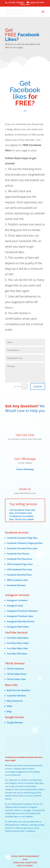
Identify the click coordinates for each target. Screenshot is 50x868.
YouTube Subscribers (18, 638)
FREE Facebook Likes (17, 580)
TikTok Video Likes (16, 679)
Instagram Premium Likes (20, 616)
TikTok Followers (16, 669)
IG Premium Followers (21, 516)
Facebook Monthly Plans (19, 575)
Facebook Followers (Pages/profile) (25, 543)
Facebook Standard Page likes (22, 538)
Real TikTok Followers (22, 519)
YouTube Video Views (18, 643)
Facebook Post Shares (18, 554)
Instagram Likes (15, 606)
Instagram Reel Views (18, 627)
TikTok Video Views (17, 674)
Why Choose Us (15, 701)
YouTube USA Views (17, 654)
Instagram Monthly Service (21, 621)
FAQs (10, 706)
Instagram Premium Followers (22, 611)
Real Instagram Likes (21, 513)
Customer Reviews (16, 696)
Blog (9, 711)
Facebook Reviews (16, 585)
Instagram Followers (17, 600)
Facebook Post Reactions (20, 559)
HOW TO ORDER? (25, 865)
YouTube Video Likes (18, 648)
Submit (38, 386)
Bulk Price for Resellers (19, 690)
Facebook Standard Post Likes (22, 548)
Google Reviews (15, 722)
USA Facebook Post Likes (20, 569)
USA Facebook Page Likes (22, 510)
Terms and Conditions (25, 862)
